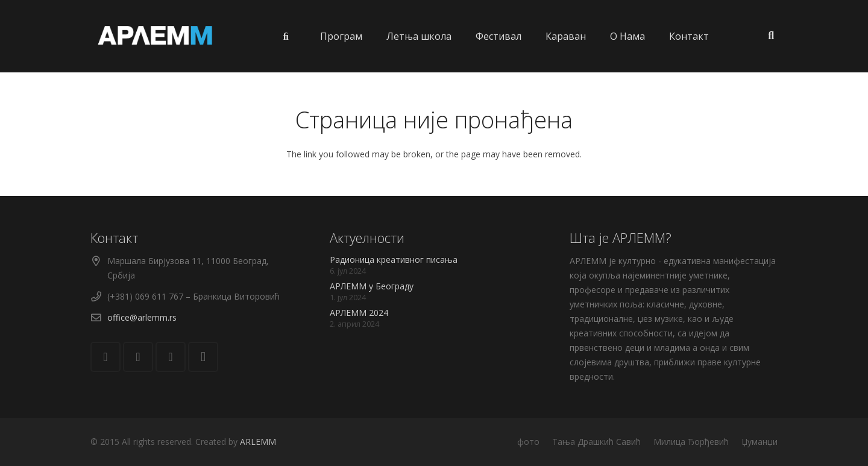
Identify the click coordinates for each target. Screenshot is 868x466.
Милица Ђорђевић (691, 442)
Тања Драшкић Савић (596, 442)
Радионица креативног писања (394, 260)
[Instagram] (203, 357)
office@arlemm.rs (142, 317)
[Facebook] (138, 357)
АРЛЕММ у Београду (372, 286)
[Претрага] (771, 36)
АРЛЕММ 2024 (359, 313)
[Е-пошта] (105, 357)
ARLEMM (258, 442)
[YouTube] (171, 357)
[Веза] (156, 36)
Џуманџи (759, 442)
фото (528, 442)
